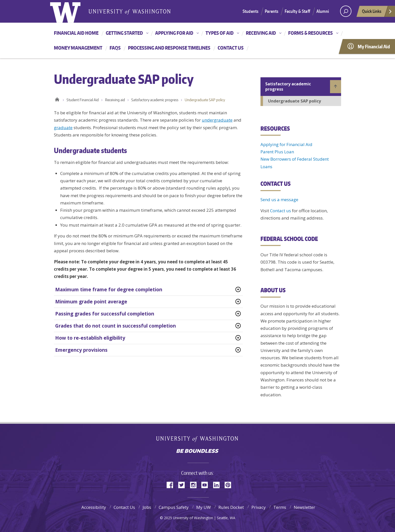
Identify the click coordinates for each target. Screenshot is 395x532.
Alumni (323, 11)
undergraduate (217, 120)
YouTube (207, 485)
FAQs (115, 48)
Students (251, 11)
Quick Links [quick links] (377, 13)
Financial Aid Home (76, 33)
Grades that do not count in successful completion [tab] (116, 326)
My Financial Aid (374, 46)
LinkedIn (218, 485)
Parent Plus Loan (277, 152)
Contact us (231, 48)
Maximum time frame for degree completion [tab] (109, 290)
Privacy (259, 507)
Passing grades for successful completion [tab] (105, 314)
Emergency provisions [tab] (81, 350)
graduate (63, 128)
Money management (78, 48)
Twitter (183, 485)
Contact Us (124, 507)
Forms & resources (310, 33)
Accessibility (94, 507)
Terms (280, 507)
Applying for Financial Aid (286, 144)
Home (57, 99)
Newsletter (304, 507)
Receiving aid (261, 33)
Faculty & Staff (297, 11)
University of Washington (198, 440)
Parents (272, 11)
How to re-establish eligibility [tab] (90, 338)
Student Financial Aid (83, 100)
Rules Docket (231, 507)
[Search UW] (346, 11)
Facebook (172, 485)
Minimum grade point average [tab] (91, 302)
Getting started (124, 33)
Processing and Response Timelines (169, 48)
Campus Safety (174, 507)
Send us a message (279, 200)
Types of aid (220, 33)
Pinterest (230, 485)
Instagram (195, 485)
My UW (204, 507)
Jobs (147, 507)
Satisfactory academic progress (155, 100)
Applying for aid (174, 33)
